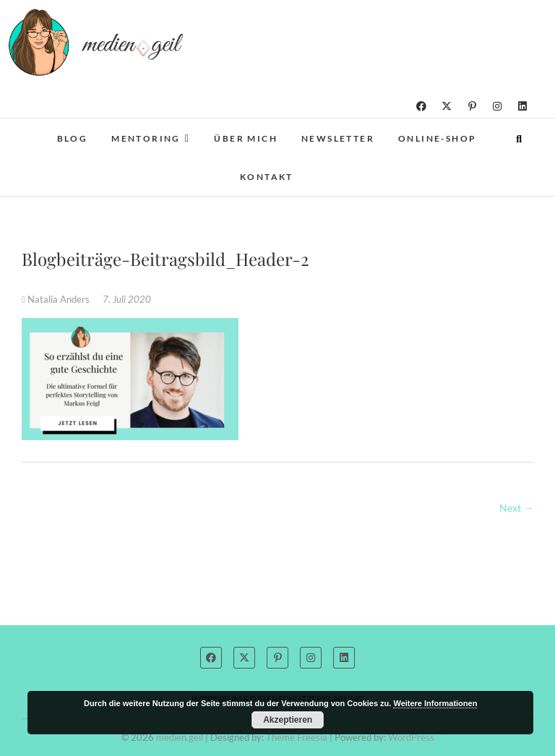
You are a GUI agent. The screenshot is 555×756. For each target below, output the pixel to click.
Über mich (246, 138)
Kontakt (267, 177)
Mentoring (146, 138)
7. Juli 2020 (127, 299)
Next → (516, 508)
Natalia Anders (57, 299)
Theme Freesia (297, 737)
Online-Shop (437, 138)
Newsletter (338, 138)
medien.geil (180, 737)
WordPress (411, 737)
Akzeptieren (288, 720)
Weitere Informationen (435, 703)
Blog (73, 138)
